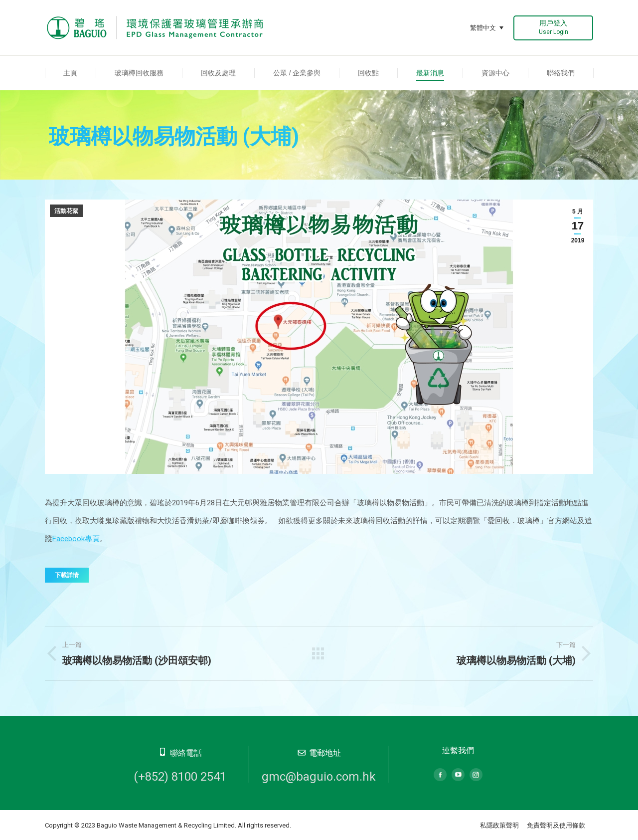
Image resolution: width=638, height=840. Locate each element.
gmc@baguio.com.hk (319, 777)
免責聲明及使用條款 (556, 825)
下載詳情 (67, 575)
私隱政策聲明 (499, 825)
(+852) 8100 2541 (180, 777)
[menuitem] (71, 73)
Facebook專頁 (76, 539)
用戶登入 (554, 27)
